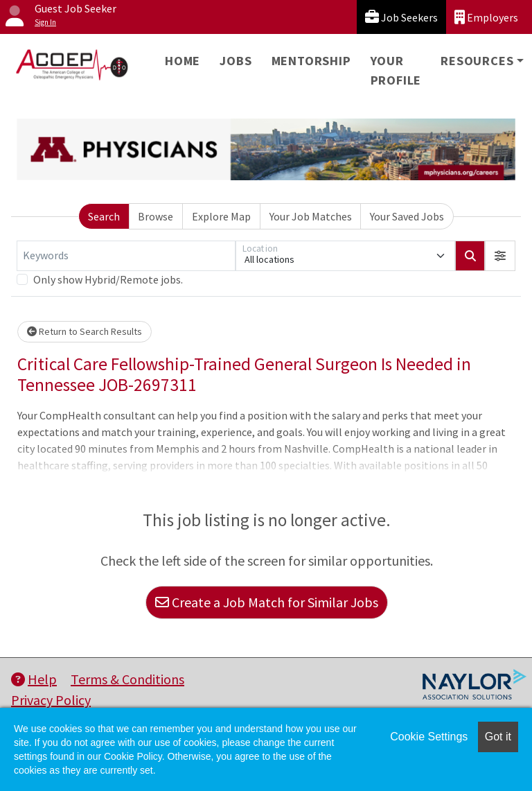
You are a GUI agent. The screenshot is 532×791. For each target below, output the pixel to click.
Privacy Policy (51, 700)
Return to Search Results (85, 331)
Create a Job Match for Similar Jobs (267, 602)
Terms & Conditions (127, 679)
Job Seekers (401, 17)
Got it (498, 737)
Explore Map (221, 216)
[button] (500, 256)
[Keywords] (126, 256)
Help (34, 679)
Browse (156, 216)
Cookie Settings (429, 737)
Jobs (236, 61)
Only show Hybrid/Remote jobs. (108, 279)
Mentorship (311, 61)
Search (104, 216)
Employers (486, 17)
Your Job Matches (311, 216)
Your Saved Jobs (407, 216)
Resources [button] (477, 61)
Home (183, 61)
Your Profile (396, 70)
